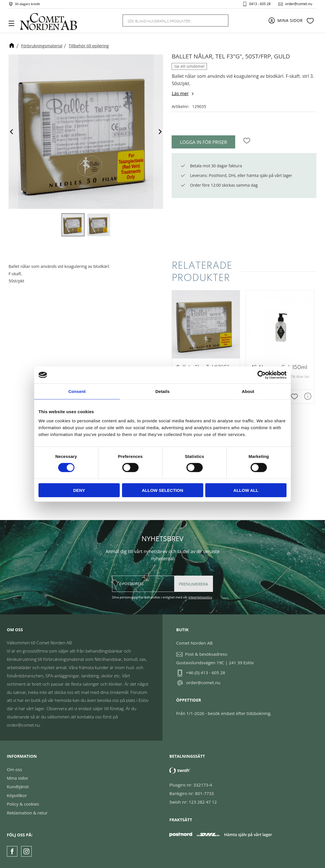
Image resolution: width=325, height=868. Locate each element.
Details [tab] (162, 391)
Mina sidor (18, 778)
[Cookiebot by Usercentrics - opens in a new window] (262, 375)
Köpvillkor (17, 795)
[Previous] (12, 132)
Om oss (14, 769)
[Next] (160, 132)
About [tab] (248, 391)
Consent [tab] (77, 391)
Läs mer (180, 93)
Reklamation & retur (27, 813)
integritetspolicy (200, 597)
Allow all (246, 490)
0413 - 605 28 (260, 4)
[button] (14, 25)
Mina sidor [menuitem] (290, 21)
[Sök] (221, 21)
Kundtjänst (18, 787)
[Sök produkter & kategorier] (169, 21)
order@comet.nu (298, 4)
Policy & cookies (23, 804)
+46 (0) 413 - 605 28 (206, 673)
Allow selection (163, 490)
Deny (79, 490)
